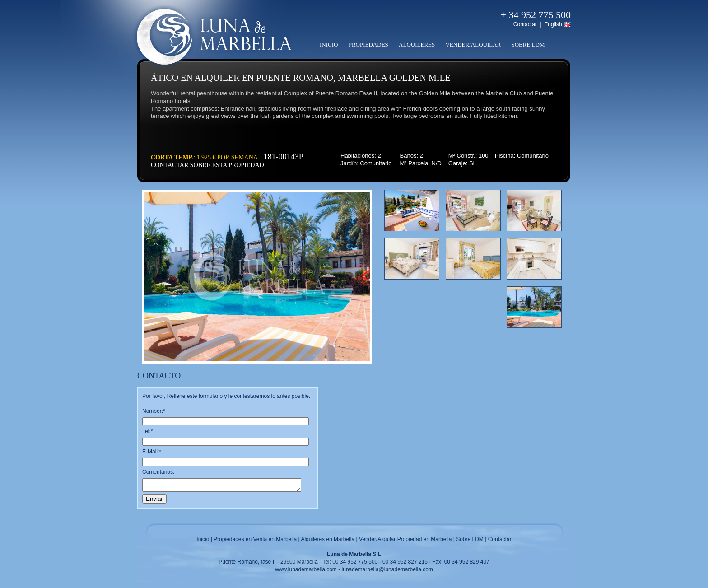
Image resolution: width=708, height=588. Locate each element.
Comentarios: (158, 472)
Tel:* (147, 431)
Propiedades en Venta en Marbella (255, 539)
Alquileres (417, 44)
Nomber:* (154, 411)
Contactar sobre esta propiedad (207, 165)
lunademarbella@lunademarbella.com (387, 569)
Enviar (154, 499)
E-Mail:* (152, 452)
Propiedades (368, 44)
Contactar (525, 24)
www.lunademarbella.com (306, 569)
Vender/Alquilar (473, 44)
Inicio (329, 44)
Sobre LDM (528, 44)
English (553, 24)
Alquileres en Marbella (328, 539)
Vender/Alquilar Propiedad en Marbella (405, 539)
